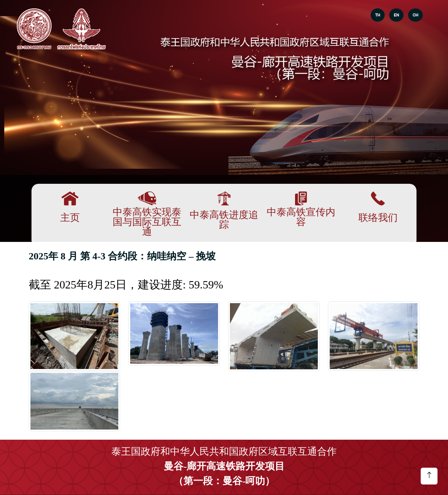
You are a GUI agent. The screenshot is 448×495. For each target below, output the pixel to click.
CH (415, 15)
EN (396, 15)
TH (378, 15)
